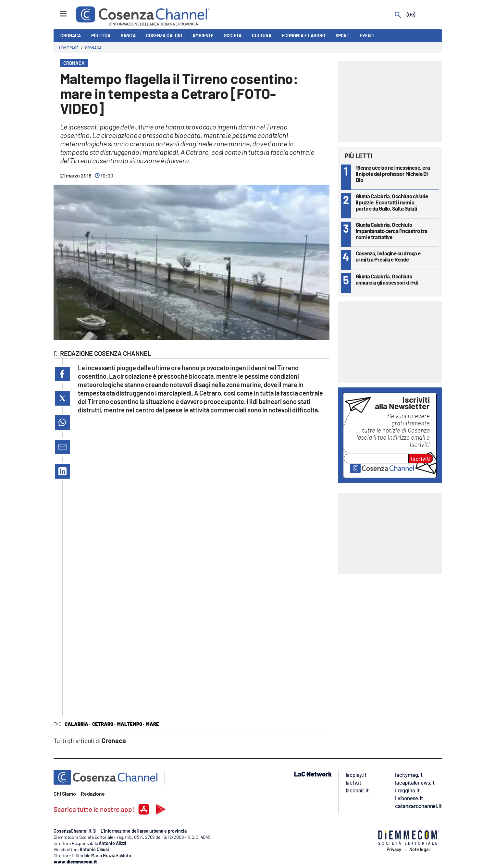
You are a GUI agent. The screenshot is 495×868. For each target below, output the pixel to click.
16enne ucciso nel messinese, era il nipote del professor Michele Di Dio (393, 174)
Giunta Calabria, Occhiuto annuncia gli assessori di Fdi (387, 279)
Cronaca (93, 48)
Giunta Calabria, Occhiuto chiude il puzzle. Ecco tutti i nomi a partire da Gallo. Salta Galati (392, 202)
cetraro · (104, 724)
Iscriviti (421, 458)
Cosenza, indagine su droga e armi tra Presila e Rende (388, 256)
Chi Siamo (65, 794)
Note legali (420, 850)
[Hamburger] (57, 11)
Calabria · (78, 724)
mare (153, 724)
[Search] (398, 15)
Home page (69, 48)
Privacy (394, 850)
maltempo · (131, 724)
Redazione (93, 794)
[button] (62, 374)
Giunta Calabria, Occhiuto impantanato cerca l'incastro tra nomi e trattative (392, 231)
